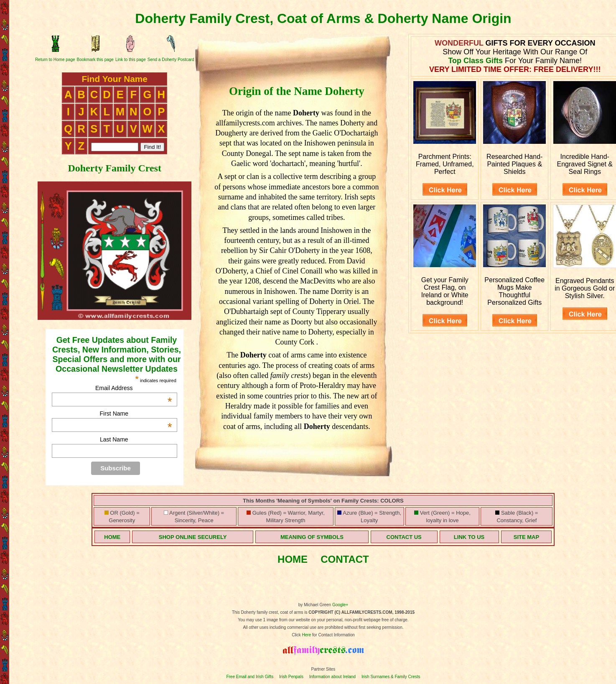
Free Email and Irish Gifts (250, 677)
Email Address (134, 388)
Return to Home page (55, 60)
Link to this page (131, 60)
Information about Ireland (332, 677)
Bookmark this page (95, 60)
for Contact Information (333, 635)
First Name (136, 413)
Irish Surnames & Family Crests (391, 677)
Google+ (340, 605)
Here (307, 635)
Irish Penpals (291, 677)
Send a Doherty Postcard (171, 60)
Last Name (114, 439)
